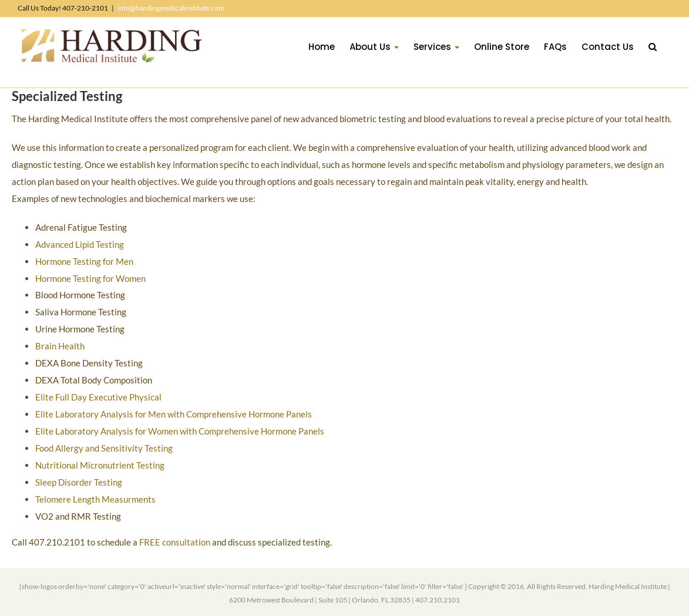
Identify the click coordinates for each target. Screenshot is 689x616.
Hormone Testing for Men (84, 261)
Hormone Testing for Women (90, 278)
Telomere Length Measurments (95, 499)
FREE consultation (175, 542)
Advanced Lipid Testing (80, 244)
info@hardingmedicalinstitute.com (171, 8)
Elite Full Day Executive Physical (98, 397)
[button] (653, 46)
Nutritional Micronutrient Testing (100, 465)
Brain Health (60, 346)
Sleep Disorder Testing (79, 482)
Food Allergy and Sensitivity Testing (104, 448)
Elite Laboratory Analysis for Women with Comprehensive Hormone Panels (180, 431)
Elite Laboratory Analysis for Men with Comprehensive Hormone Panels (174, 414)
